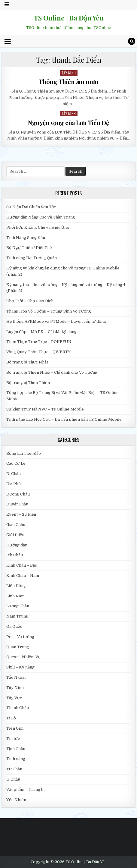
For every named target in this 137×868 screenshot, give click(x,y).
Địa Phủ (14, 484)
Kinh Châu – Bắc (22, 565)
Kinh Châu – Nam (23, 576)
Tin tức (13, 739)
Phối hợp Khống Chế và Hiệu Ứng (38, 227)
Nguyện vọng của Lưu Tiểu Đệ (68, 123)
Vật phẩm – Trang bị (25, 789)
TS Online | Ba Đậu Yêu (69, 18)
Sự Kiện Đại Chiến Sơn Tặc (31, 207)
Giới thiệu (15, 535)
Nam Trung (17, 616)
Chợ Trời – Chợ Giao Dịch (30, 301)
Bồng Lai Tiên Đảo (24, 453)
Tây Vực (14, 698)
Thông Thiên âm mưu (69, 82)
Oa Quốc (14, 626)
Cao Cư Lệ (16, 463)
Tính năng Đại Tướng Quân (32, 258)
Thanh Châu (18, 708)
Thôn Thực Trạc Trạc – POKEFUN (39, 342)
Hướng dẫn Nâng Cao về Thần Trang (41, 217)
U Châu (13, 779)
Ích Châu (15, 555)
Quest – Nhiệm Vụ (23, 657)
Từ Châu (14, 769)
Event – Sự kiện (21, 514)
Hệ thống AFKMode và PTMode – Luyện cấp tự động (56, 321)
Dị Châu (14, 474)
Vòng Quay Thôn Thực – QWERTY (38, 352)
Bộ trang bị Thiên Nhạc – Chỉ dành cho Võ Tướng (52, 372)
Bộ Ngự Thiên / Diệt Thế (29, 248)
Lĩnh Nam (15, 596)
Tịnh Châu (16, 749)
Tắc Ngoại (16, 677)
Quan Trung (18, 647)
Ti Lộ (11, 718)
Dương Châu (18, 494)
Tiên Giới (15, 728)
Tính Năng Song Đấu (26, 238)
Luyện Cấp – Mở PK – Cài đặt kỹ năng (41, 332)
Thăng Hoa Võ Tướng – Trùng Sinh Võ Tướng (49, 311)
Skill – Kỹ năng (20, 667)
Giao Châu (16, 525)
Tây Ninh (69, 73)
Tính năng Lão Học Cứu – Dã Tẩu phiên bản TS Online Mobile (64, 419)
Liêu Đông (16, 586)
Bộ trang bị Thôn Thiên (28, 383)
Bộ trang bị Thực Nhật (27, 362)
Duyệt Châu (17, 504)
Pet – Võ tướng (20, 637)
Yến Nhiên (16, 800)
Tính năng (16, 759)
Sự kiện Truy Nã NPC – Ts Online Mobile (45, 409)
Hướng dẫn (17, 545)
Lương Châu (18, 606)
